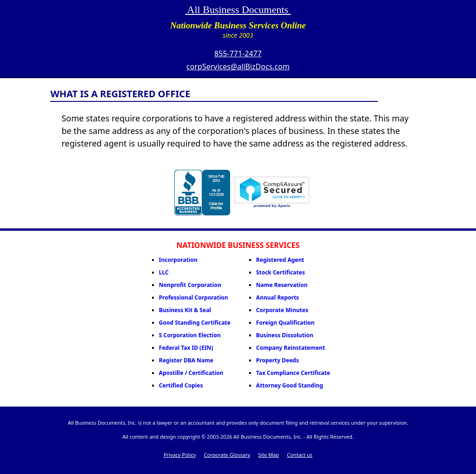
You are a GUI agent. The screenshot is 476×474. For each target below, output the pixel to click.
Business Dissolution (285, 335)
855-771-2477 (238, 53)
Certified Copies (181, 385)
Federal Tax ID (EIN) (186, 348)
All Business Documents (238, 10)
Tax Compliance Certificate (293, 373)
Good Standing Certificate (195, 323)
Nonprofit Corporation (190, 285)
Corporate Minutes (282, 310)
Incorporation (178, 260)
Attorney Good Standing (290, 385)
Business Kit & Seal (185, 310)
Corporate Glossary (227, 455)
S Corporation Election (190, 335)
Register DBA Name (186, 360)
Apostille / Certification (191, 373)
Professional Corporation (194, 297)
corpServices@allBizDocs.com (238, 67)
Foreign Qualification (285, 323)
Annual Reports (278, 297)
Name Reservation (282, 285)
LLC (164, 272)
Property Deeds (278, 360)
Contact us (300, 455)
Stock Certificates (281, 272)
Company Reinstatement (291, 348)
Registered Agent (280, 260)
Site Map (268, 455)
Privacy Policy (180, 455)
